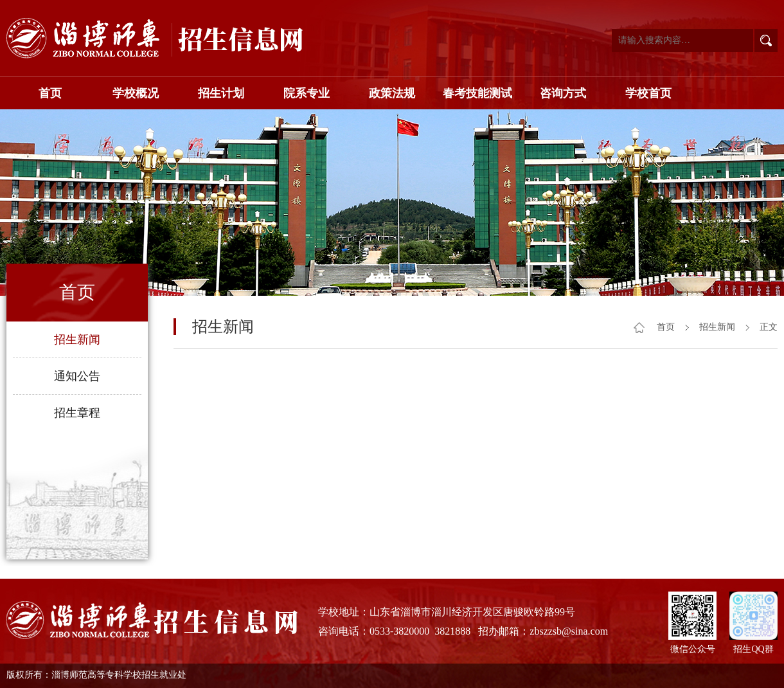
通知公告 (77, 376)
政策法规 (392, 93)
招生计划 (221, 93)
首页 (50, 93)
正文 (769, 327)
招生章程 (77, 413)
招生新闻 (77, 339)
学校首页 (648, 93)
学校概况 (136, 93)
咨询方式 (563, 93)
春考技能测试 (477, 93)
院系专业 (307, 93)
